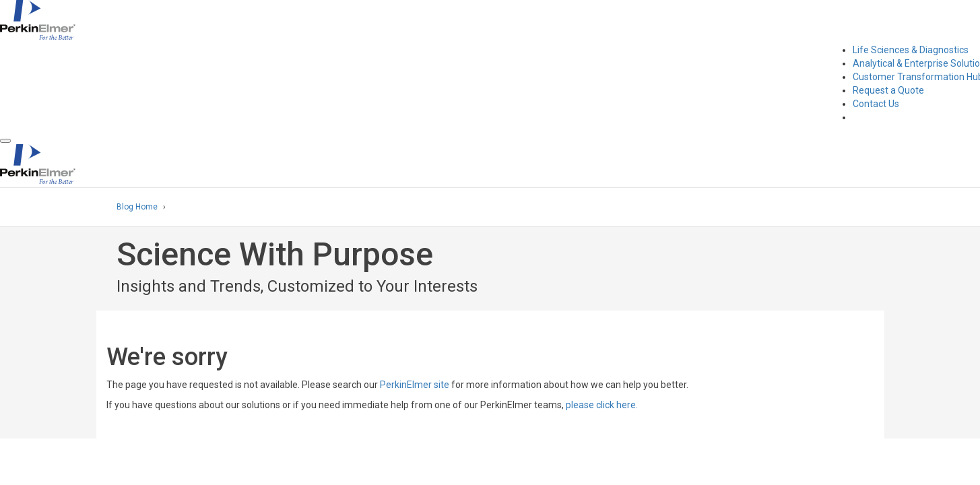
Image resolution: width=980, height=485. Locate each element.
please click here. (602, 405)
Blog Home (137, 207)
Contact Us (876, 104)
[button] (5, 141)
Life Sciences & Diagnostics (911, 50)
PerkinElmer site (415, 385)
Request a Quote (888, 90)
